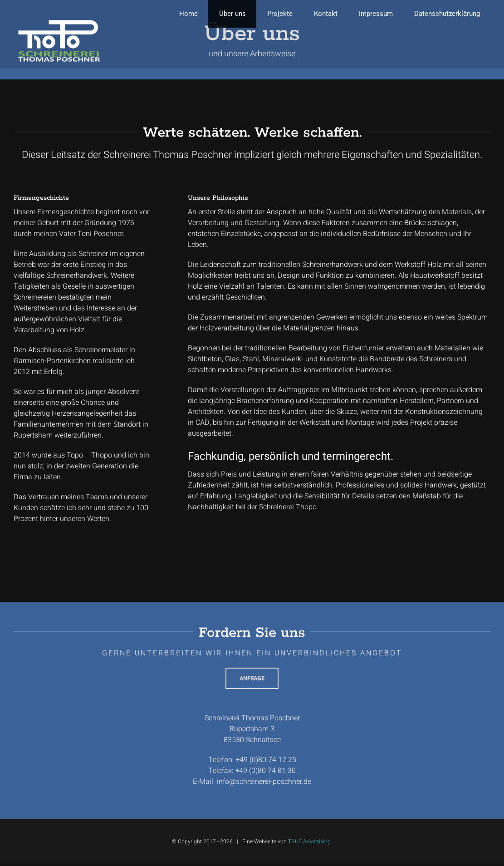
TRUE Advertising (309, 841)
